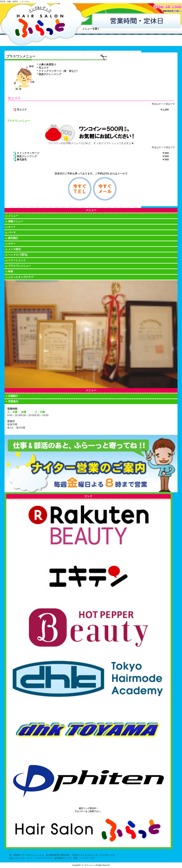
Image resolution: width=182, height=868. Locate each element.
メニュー (13, 216)
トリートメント (17, 260)
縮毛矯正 (13, 238)
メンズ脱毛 (14, 249)
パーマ (12, 232)
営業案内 (13, 401)
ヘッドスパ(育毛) (18, 255)
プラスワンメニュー (19, 266)
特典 (11, 271)
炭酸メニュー (16, 221)
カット (12, 227)
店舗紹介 (13, 396)
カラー (12, 244)
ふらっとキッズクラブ (21, 277)
